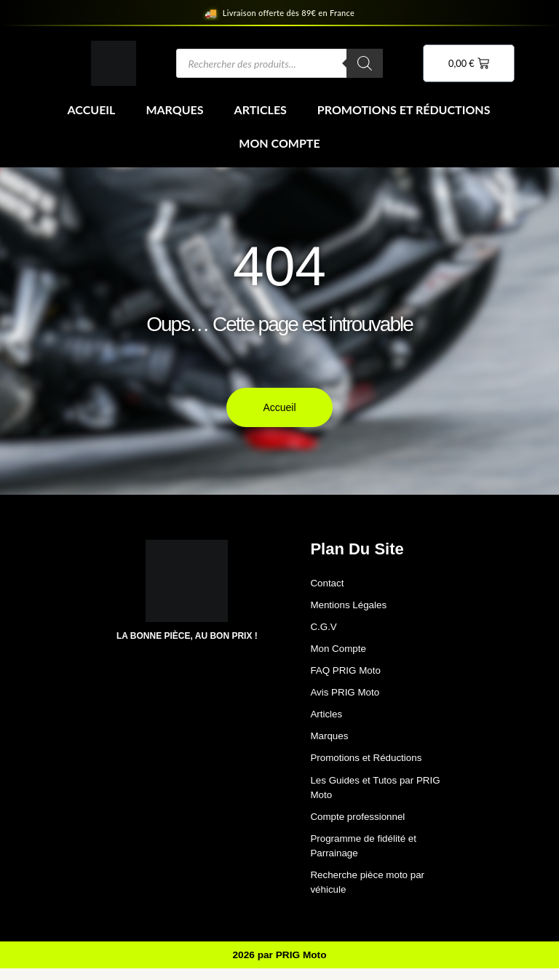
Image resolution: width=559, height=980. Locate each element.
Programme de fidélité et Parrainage (366, 854)
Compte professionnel (360, 824)
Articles (261, 109)
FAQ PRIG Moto (347, 674)
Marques (174, 109)
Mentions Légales (350, 606)
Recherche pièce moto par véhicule (370, 892)
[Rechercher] (365, 63)
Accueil (92, 109)
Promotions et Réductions (404, 109)
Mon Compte (279, 143)
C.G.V (324, 629)
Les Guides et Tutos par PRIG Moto (378, 794)
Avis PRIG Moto (346, 696)
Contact (328, 583)
